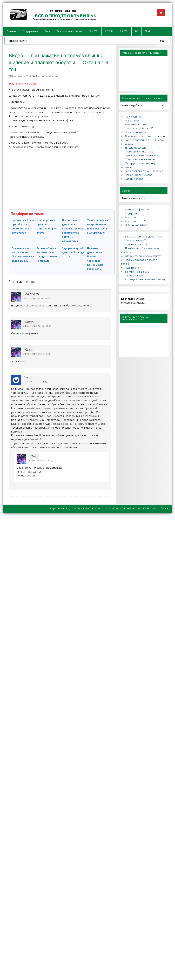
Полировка (132, 268)
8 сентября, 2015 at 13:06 (37, 298)
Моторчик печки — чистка (141, 156)
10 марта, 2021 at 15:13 (35, 381)
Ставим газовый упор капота (143, 256)
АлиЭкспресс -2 (135, 221)
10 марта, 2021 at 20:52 (41, 460)
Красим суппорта (136, 244)
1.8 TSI (124, 31)
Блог (47, 31)
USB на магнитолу (136, 225)
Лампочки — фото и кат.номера (145, 136)
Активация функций (137, 210)
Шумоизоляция (134, 275)
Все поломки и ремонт (70, 31)
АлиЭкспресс (133, 217)
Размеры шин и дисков (139, 152)
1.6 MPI (109, 31)
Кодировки (132, 213)
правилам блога (127, 509)
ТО (136, 31)
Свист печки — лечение (140, 159)
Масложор (132, 121)
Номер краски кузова (139, 175)
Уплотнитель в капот (138, 272)
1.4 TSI (94, 31)
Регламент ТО (134, 117)
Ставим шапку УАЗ (136, 241)
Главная (12, 31)
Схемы (129, 144)
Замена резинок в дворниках (143, 237)
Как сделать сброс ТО (139, 128)
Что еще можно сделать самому (145, 279)
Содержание (31, 31)
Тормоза (53, 76)
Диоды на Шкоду (136, 148)
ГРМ (147, 31)
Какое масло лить (136, 125)
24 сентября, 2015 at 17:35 (37, 326)
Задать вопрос (134, 179)
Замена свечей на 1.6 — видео (144, 140)
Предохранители (136, 132)
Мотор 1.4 (42, 76)
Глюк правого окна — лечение (144, 171)
